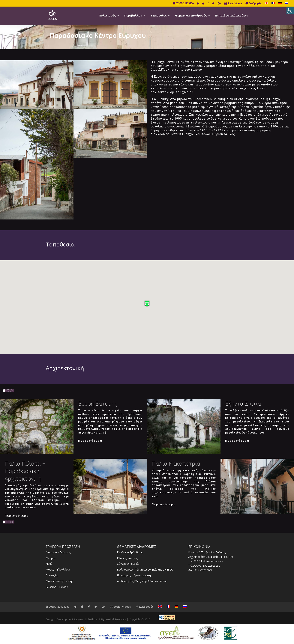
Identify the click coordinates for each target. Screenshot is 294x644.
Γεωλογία (52, 575)
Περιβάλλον (133, 16)
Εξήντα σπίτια (243, 404)
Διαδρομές (253, 4)
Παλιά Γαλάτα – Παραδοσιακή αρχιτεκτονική (25, 471)
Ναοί (49, 564)
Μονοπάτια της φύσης (59, 581)
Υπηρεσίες (159, 16)
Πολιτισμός (107, 16)
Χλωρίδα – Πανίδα (57, 587)
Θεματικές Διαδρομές (191, 16)
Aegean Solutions (86, 619)
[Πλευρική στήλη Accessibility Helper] (290, 10)
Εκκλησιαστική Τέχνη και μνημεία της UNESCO (145, 569)
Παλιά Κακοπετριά (176, 464)
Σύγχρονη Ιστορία (128, 564)
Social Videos (233, 4)
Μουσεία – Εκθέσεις (58, 552)
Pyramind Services (114, 619)
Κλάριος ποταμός (127, 558)
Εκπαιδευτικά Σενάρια (232, 16)
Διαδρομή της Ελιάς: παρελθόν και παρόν (142, 581)
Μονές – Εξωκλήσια (58, 569)
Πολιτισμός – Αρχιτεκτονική (134, 575)
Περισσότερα (90, 440)
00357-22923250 (183, 4)
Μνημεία (51, 558)
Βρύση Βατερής (98, 404)
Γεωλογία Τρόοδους (130, 552)
